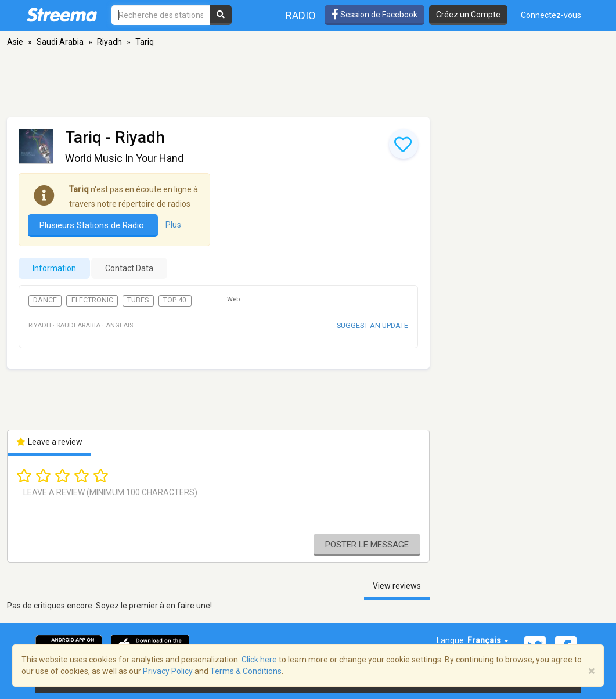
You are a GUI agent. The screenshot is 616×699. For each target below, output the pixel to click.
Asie (15, 42)
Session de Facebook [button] (374, 15)
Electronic (92, 300)
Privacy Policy (168, 671)
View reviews (397, 586)
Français (488, 640)
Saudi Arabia (60, 42)
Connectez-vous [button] (551, 15)
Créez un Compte (468, 15)
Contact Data (129, 268)
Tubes (138, 300)
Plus (173, 225)
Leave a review (50, 442)
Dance (45, 300)
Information (54, 268)
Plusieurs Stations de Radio (93, 225)
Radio (301, 15)
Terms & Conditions (246, 671)
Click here (259, 660)
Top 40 (175, 300)
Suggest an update (372, 325)
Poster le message (367, 545)
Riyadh (109, 42)
